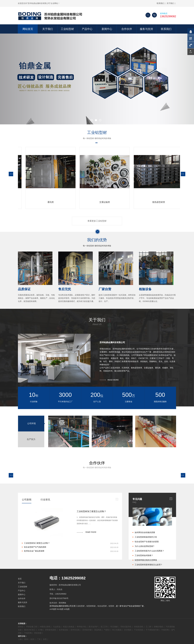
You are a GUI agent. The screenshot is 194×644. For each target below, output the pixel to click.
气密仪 (107, 630)
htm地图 (60, 609)
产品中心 (87, 29)
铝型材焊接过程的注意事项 (146, 560)
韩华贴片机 (81, 627)
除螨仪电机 (159, 627)
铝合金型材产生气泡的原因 (35, 547)
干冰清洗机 (139, 630)
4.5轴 (40, 630)
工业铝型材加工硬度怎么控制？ (37, 543)
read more (91, 532)
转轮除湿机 (139, 627)
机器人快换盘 (69, 627)
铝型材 (111, 606)
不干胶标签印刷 (152, 630)
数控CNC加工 (30, 630)
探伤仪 (21, 627)
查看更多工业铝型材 (97, 221)
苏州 (26, 639)
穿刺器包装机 (51, 630)
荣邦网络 (62, 603)
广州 (39, 639)
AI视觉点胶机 (45, 627)
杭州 (32, 639)
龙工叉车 (104, 627)
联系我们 (160, 3)
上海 (20, 639)
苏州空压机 (75, 630)
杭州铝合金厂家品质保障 (34, 551)
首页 (20, 579)
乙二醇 (149, 627)
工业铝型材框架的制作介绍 (146, 537)
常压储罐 (114, 627)
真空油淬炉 (93, 627)
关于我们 (170, 3)
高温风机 (98, 630)
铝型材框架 (91, 606)
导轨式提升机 (126, 627)
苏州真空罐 (87, 630)
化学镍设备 (63, 630)
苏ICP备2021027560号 (59, 598)
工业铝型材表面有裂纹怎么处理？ (149, 565)
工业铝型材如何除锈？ (144, 555)
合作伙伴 (127, 29)
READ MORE (113, 380)
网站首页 (28, 29)
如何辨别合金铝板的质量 (145, 532)
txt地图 (67, 609)
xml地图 (53, 609)
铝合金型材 (102, 606)
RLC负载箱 (117, 630)
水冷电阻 (128, 630)
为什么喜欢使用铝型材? (144, 546)
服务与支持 (146, 29)
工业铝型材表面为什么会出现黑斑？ (149, 551)
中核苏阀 (165, 630)
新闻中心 (107, 29)
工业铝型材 (67, 29)
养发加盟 (38, 633)
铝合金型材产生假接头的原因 (147, 542)
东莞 (45, 639)
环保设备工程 (32, 627)
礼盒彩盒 (57, 627)
